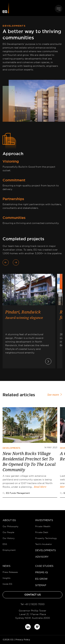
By (16, 493)
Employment (9, 550)
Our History (9, 538)
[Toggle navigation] (59, 9)
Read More (40, 487)
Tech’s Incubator (44, 544)
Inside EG (7, 584)
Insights (6, 578)
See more (55, 395)
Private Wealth (43, 526)
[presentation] (8, 262)
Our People (8, 532)
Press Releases (10, 572)
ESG (5, 544)
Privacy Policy (23, 640)
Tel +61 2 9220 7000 (32, 604)
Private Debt (42, 532)
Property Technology (46, 538)
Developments (11, 448)
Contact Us (33, 595)
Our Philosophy (10, 526)
